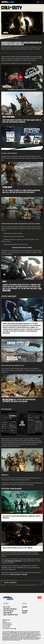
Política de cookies (6, 626)
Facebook (17, 574)
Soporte (4, 621)
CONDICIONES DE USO (7, 623)
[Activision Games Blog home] (8, 598)
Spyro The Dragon (8, 611)
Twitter (12, 574)
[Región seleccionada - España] (40, 597)
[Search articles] (42, 2)
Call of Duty (7, 607)
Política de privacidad (7, 624)
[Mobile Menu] (38, 2)
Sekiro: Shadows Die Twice (10, 615)
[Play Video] (22, 77)
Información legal (6, 620)
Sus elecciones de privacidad (9, 629)
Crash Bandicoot (8, 613)
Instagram (24, 574)
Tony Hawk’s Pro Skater (10, 609)
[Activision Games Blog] (8, 2)
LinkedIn (24, 613)
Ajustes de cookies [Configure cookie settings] (6, 627)
